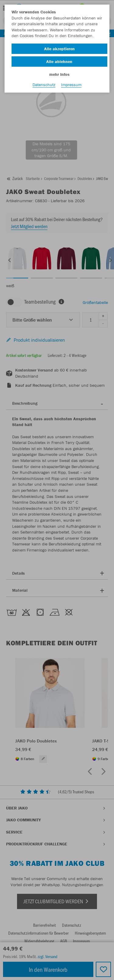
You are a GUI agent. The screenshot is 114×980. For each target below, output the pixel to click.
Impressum (71, 85)
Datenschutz (44, 85)
